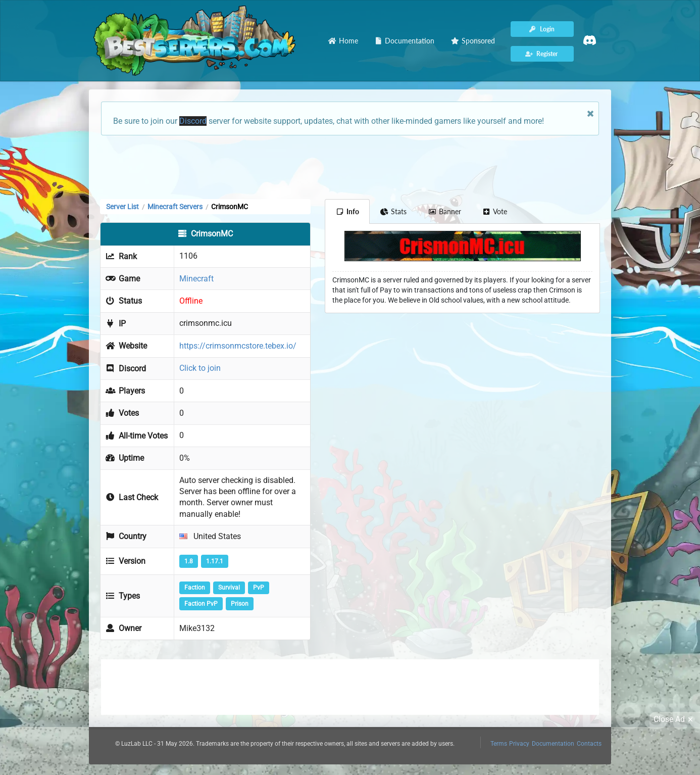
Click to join (200, 368)
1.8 (189, 561)
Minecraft (196, 279)
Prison (240, 604)
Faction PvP (201, 604)
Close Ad (675, 719)
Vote (495, 211)
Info (347, 211)
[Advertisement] (350, 166)
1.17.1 (215, 561)
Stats (394, 211)
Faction (195, 588)
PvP (259, 588)
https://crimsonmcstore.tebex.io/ (238, 346)
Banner (444, 211)
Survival (229, 588)
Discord (193, 121)
